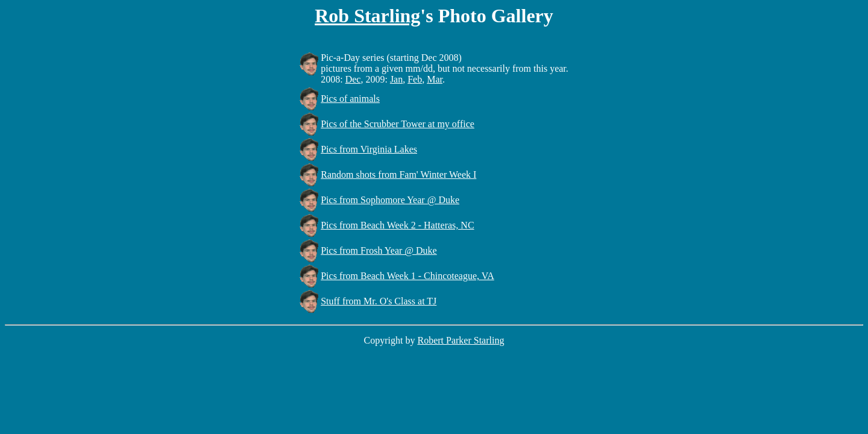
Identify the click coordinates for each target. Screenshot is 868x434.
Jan (396, 79)
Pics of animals (350, 99)
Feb (415, 79)
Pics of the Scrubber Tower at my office (398, 124)
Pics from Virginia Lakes (369, 149)
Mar (435, 79)
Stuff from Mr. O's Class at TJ (379, 301)
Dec (353, 79)
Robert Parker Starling (461, 340)
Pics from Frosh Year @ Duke (379, 250)
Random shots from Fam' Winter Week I (398, 175)
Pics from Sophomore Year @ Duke (390, 200)
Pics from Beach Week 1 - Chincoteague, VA (407, 276)
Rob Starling (367, 16)
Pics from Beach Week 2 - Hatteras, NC (397, 225)
